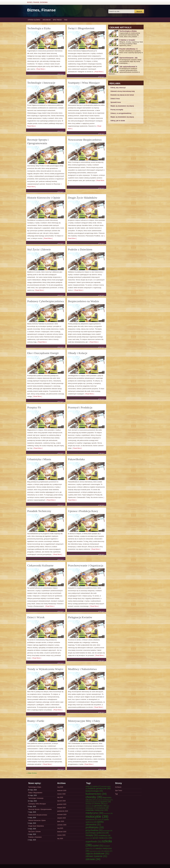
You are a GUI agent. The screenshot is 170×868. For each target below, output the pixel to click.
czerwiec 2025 (62, 825)
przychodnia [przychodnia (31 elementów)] (94, 830)
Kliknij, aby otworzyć (118, 88)
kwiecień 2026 (62, 791)
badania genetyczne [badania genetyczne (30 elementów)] (99, 788)
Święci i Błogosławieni (81, 28)
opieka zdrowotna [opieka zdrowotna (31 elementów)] (95, 823)
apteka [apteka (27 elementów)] (97, 786)
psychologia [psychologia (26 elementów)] (108, 831)
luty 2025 (60, 839)
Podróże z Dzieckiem (80, 249)
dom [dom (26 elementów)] (98, 800)
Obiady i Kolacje (78, 353)
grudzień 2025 (62, 804)
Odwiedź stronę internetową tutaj (123, 91)
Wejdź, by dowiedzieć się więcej (122, 106)
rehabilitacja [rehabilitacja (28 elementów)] (104, 835)
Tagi (66, 20)
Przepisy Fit (34, 407)
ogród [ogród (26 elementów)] (101, 820)
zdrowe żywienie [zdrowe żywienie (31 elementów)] (96, 856)
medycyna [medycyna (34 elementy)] (94, 813)
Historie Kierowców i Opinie (44, 198)
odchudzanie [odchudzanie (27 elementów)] (91, 820)
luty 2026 (60, 797)
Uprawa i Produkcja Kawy (83, 511)
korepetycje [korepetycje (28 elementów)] (103, 808)
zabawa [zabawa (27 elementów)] (108, 851)
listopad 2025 (61, 808)
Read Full (61, 74)
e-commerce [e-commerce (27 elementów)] (107, 800)
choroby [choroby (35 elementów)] (94, 797)
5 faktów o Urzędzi (127, 40)
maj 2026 (60, 787)
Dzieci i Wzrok (36, 617)
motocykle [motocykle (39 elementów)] (97, 816)
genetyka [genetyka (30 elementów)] (100, 806)
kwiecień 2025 (62, 832)
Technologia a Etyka (39, 28)
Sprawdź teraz (116, 102)
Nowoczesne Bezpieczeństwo (85, 140)
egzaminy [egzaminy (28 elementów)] (106, 802)
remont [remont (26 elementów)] (89, 838)
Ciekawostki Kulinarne (40, 565)
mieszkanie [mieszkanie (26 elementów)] (108, 813)
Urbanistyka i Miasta (39, 459)
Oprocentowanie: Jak (128, 58)
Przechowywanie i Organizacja (86, 565)
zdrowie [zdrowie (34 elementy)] (93, 859)
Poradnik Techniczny (39, 511)
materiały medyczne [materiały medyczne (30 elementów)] (97, 810)
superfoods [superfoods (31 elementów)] (94, 842)
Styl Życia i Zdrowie (39, 249)
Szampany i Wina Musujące (84, 83)
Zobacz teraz (115, 99)
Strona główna (34, 20)
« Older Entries (32, 773)
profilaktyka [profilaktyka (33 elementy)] (95, 827)
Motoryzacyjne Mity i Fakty (84, 721)
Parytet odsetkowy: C (129, 49)
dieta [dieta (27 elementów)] (92, 800)
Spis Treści (57, 20)
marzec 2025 (61, 835)
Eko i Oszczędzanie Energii (43, 353)
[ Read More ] (40, 69)
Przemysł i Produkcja (80, 407)
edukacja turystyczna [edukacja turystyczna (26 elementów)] (93, 802)
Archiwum (47, 20)
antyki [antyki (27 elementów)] (89, 786)
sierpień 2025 (62, 818)
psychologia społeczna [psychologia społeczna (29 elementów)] (97, 833)
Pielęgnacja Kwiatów (80, 617)
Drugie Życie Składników (83, 198)
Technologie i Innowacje (41, 83)
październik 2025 (63, 811)
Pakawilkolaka (76, 459)
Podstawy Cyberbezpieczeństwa (46, 301)
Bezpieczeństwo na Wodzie (84, 301)
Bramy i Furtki (36, 721)
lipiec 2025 (61, 821)
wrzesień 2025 (62, 815)
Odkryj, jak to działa (118, 121)
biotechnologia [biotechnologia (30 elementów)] (94, 791)
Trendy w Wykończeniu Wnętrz (45, 669)
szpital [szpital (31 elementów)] (98, 846)
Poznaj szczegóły (117, 110)
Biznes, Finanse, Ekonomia (37, 2)
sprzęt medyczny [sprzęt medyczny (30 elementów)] (102, 838)
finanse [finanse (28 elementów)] (99, 804)
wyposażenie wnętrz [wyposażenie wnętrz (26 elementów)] (97, 851)
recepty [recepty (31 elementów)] (92, 835)
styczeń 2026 (61, 801)
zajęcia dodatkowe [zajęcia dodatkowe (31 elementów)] (97, 853)
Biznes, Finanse (41, 10)
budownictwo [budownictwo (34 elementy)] (96, 794)
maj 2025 (60, 828)
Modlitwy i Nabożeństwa (82, 669)
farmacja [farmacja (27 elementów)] (90, 804)
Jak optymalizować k (128, 67)
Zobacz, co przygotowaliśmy (121, 113)
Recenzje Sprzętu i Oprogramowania (40, 809)
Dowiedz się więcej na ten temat (122, 95)
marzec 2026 (61, 794)
